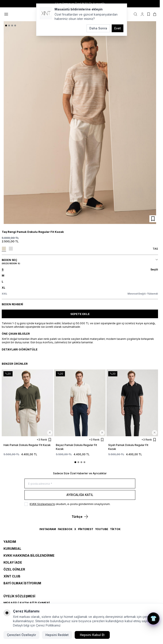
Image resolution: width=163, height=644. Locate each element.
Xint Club (12, 576)
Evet (118, 28)
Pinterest (86, 529)
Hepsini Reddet (57, 635)
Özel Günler (14, 569)
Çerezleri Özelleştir (21, 635)
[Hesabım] (142, 14)
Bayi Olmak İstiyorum (22, 583)
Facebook (65, 529)
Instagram (48, 529)
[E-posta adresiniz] (80, 483)
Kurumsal (12, 549)
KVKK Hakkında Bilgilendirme (29, 555)
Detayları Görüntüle (20, 349)
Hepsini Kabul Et (92, 635)
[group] (80, 123)
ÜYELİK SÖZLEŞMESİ (19, 596)
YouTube (102, 529)
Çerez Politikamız (48, 625)
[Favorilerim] (149, 14)
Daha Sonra (98, 28)
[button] (6, 26)
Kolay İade (13, 562)
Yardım (10, 542)
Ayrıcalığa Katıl (80, 495)
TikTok (115, 529)
